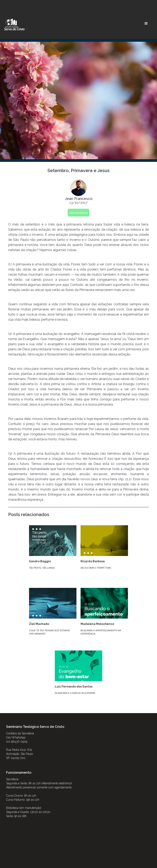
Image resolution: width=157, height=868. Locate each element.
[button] (146, 24)
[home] (14, 24)
